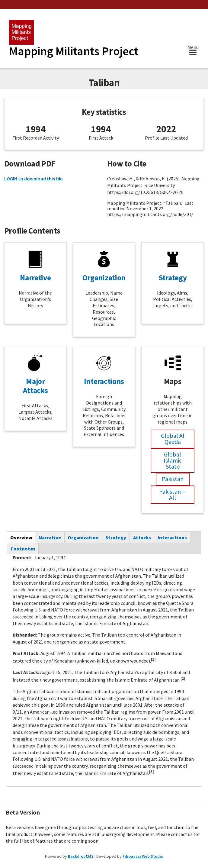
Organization (104, 278)
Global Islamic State (173, 460)
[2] (183, 678)
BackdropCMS (81, 856)
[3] (152, 772)
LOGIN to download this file (33, 179)
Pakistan (173, 479)
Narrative (35, 278)
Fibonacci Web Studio (143, 856)
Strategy (173, 278)
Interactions (104, 381)
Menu (193, 48)
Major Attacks (35, 386)
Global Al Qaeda (173, 439)
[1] (153, 659)
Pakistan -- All (173, 494)
